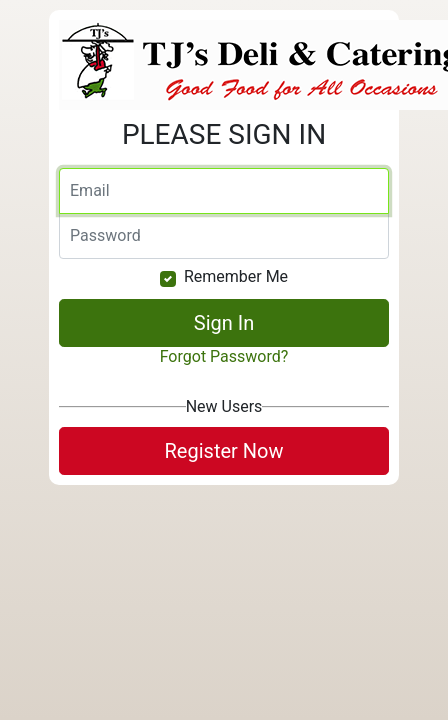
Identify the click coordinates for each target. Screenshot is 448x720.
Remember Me (236, 276)
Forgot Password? (224, 356)
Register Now (224, 451)
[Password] (224, 236)
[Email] (224, 191)
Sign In (224, 323)
